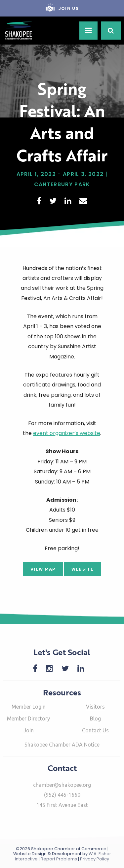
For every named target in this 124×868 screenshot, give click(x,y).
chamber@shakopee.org (62, 785)
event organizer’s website (67, 433)
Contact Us (95, 730)
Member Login (29, 707)
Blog (95, 718)
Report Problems (59, 859)
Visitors (95, 707)
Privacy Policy (95, 859)
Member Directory (28, 718)
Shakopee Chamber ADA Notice (62, 745)
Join (29, 730)
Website (83, 569)
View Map (43, 569)
